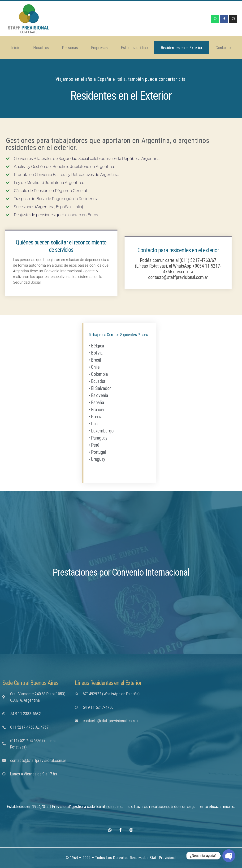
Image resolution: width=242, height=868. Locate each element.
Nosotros (41, 48)
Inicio (16, 48)
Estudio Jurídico (134, 48)
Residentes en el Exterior (182, 48)
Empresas (99, 48)
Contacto (223, 48)
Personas (70, 48)
